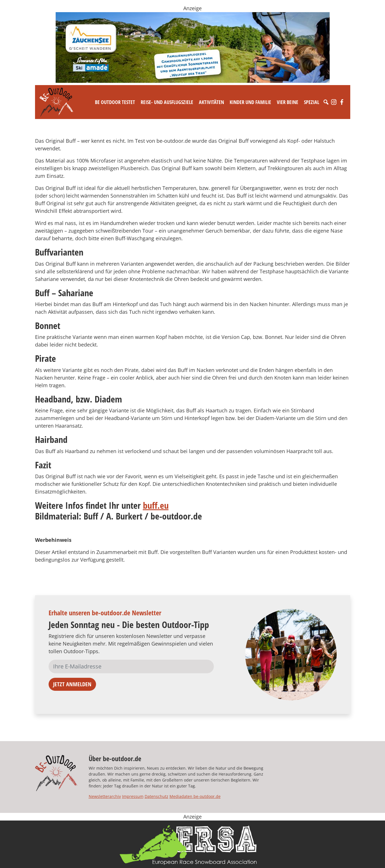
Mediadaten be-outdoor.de (195, 796)
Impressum (133, 796)
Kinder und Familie (250, 102)
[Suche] (326, 102)
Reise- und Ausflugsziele (167, 102)
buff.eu (156, 505)
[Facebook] (342, 102)
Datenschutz (156, 796)
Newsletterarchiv (105, 796)
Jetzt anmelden (72, 684)
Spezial (312, 102)
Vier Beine (288, 102)
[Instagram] (334, 102)
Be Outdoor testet (115, 102)
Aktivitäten (211, 102)
